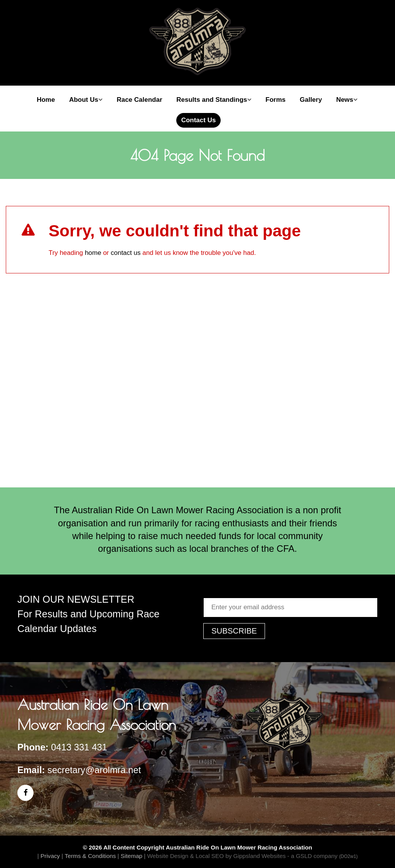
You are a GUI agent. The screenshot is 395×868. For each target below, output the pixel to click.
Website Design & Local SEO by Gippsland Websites (216, 856)
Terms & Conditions (90, 856)
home (93, 253)
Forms (275, 100)
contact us (126, 253)
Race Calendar (139, 100)
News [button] (347, 100)
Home (46, 100)
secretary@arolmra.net (94, 770)
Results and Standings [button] (214, 100)
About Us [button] (86, 100)
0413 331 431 (79, 747)
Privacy (50, 856)
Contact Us (199, 120)
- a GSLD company (322, 856)
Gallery (311, 100)
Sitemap (132, 856)
